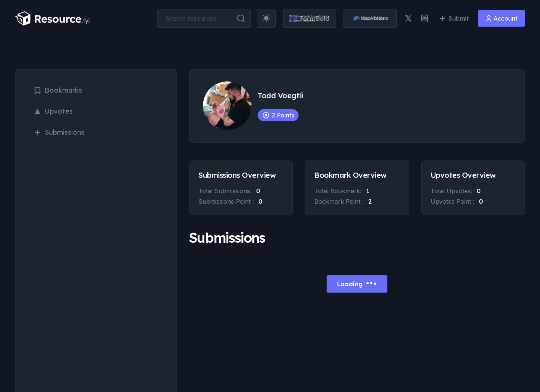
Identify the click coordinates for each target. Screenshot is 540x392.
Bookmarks (58, 90)
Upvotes (53, 111)
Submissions (59, 132)
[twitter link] (408, 18)
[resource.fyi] (52, 18)
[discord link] (424, 18)
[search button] (241, 18)
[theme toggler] (266, 18)
